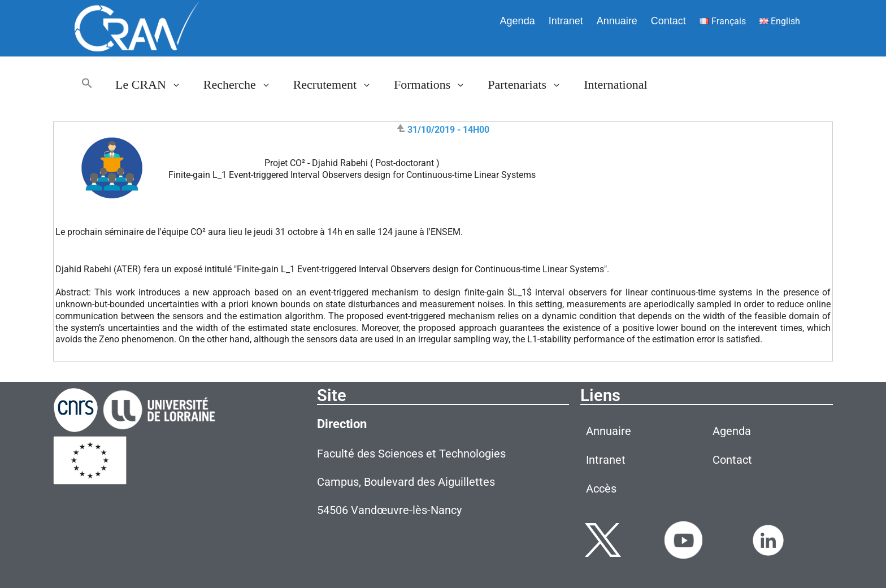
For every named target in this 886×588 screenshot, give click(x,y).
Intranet (566, 21)
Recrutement (338, 85)
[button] (87, 85)
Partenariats (530, 85)
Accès (601, 489)
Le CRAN (154, 85)
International (615, 84)
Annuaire (617, 21)
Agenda (518, 21)
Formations (435, 85)
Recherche (243, 85)
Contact (668, 21)
